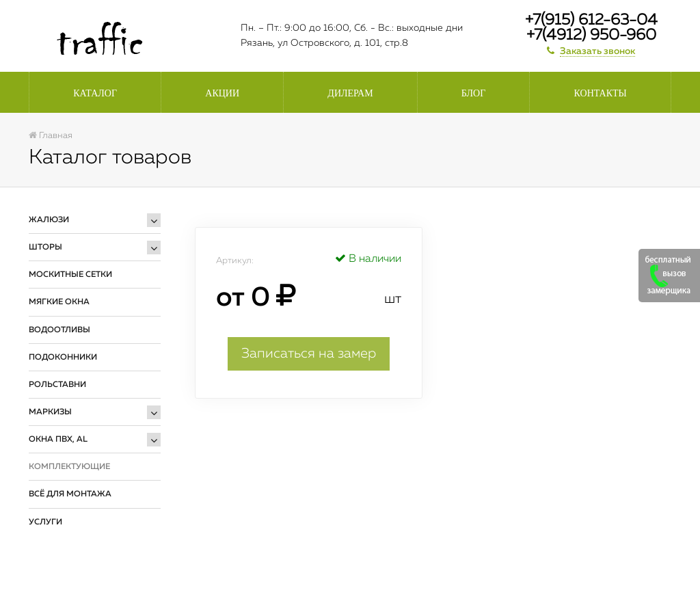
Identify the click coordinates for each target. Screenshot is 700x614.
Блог (473, 93)
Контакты (601, 93)
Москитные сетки (70, 275)
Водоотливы (59, 330)
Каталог (95, 93)
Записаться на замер (309, 353)
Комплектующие (69, 467)
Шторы (45, 248)
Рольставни (57, 385)
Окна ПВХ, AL (58, 440)
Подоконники (63, 358)
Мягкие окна (59, 302)
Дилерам (350, 93)
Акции (222, 93)
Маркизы (50, 412)
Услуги (45, 522)
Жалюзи (49, 220)
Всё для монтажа (70, 494)
